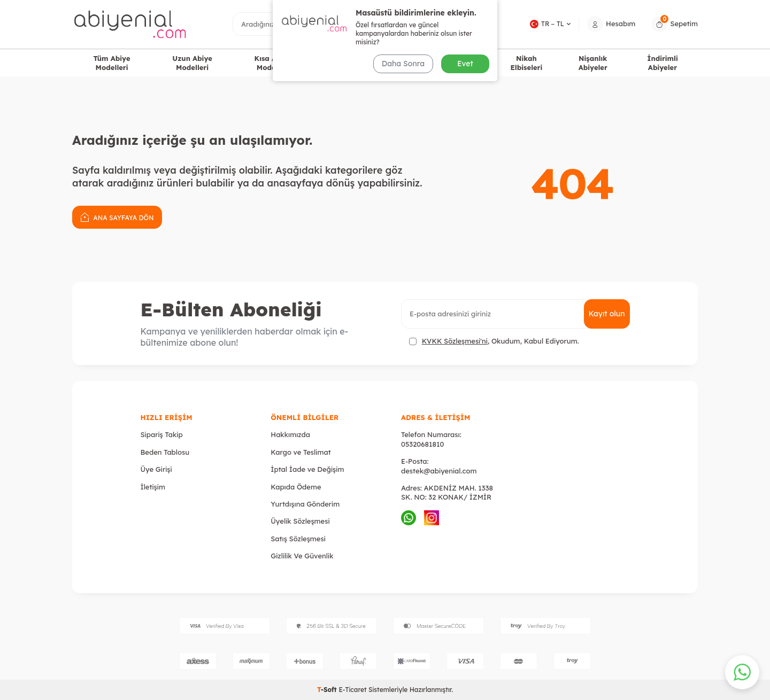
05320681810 (422, 444)
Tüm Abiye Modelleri (111, 63)
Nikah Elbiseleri (526, 63)
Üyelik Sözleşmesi (300, 521)
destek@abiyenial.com (439, 471)
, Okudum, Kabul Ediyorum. (494, 341)
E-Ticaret (352, 690)
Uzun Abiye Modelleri (192, 63)
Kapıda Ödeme (296, 487)
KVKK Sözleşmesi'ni (455, 341)
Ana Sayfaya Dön (117, 217)
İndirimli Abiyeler (663, 63)
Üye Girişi (156, 469)
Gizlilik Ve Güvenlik (302, 556)
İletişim (153, 487)
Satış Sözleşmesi (298, 539)
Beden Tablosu (165, 452)
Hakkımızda (290, 434)
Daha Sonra (403, 64)
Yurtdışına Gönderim (305, 504)
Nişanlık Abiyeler (593, 63)
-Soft (328, 690)
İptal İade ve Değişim (307, 469)
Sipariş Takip (162, 434)
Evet (465, 64)
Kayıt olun (607, 314)
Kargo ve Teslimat (301, 452)
